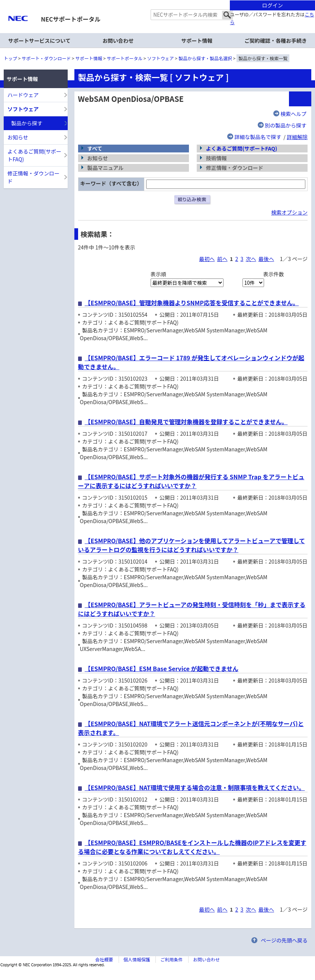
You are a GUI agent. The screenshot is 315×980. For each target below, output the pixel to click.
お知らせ (18, 137)
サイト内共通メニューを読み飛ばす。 (131, 9)
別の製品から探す (286, 125)
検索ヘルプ (293, 114)
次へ (251, 259)
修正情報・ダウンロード (33, 177)
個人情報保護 (137, 959)
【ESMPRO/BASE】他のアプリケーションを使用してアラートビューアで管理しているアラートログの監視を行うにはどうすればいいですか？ (192, 545)
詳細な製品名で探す (258, 137)
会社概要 (104, 959)
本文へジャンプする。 (157, 1)
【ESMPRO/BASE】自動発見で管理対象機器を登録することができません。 (186, 422)
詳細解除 (297, 137)
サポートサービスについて (39, 41)
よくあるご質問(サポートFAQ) (242, 148)
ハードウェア (23, 95)
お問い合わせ (118, 41)
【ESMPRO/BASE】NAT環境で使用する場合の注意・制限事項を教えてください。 (195, 787)
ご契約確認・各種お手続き (276, 41)
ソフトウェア (161, 58)
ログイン (273, 5)
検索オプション (289, 212)
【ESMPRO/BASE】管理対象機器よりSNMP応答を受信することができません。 (192, 303)
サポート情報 (89, 58)
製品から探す (27, 123)
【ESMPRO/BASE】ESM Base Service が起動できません (162, 668)
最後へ (266, 259)
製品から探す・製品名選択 (205, 58)
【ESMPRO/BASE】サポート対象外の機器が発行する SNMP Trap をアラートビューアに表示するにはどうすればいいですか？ (191, 481)
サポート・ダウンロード (46, 58)
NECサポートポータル (71, 19)
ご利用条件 (171, 959)
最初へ (207, 259)
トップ (10, 58)
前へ (222, 259)
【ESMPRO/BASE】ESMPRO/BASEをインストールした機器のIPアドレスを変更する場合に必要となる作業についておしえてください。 (192, 847)
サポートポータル (125, 58)
